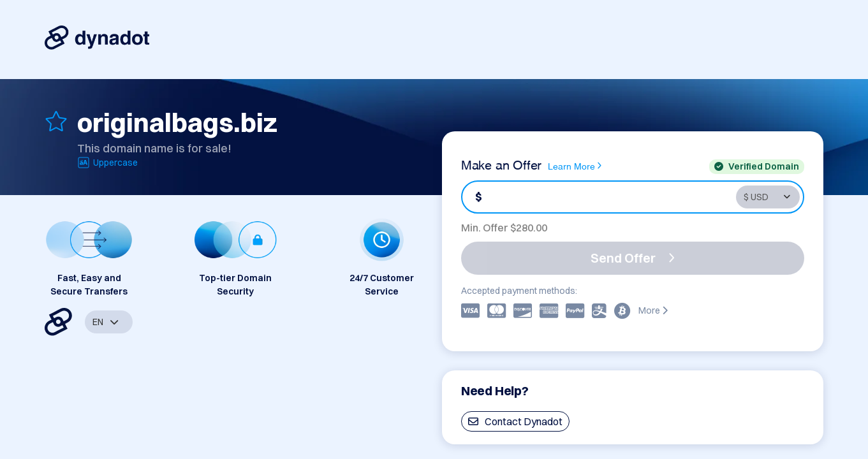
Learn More (575, 166)
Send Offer (633, 258)
